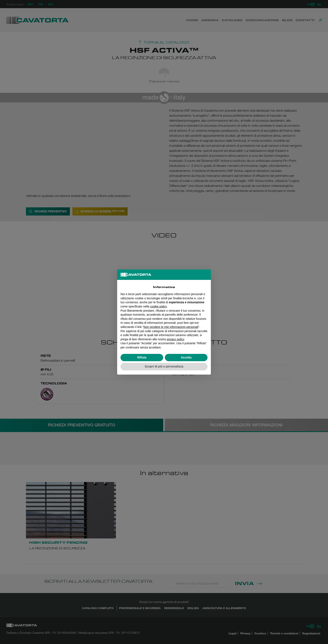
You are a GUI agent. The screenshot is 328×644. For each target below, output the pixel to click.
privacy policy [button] (175, 339)
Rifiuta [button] (142, 357)
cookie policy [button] (158, 306)
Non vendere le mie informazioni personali (171, 327)
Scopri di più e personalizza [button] (164, 366)
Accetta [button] (186, 357)
